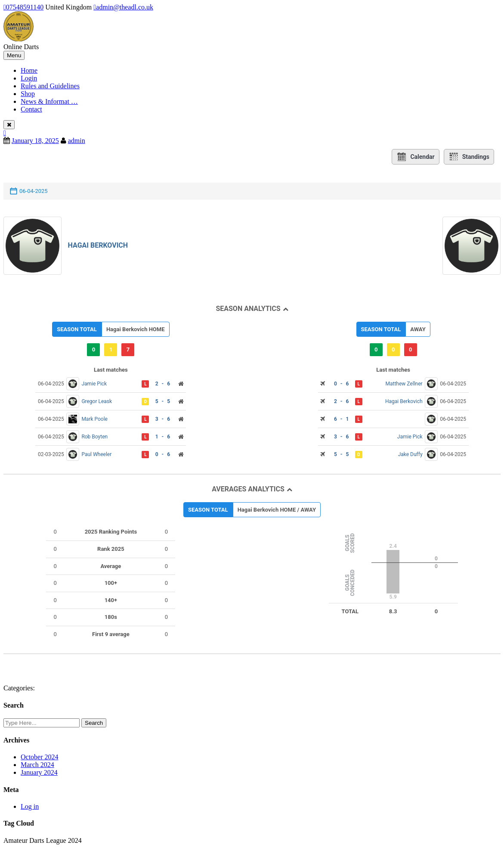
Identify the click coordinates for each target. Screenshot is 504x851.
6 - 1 (341, 419)
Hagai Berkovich (98, 245)
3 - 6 (163, 419)
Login (29, 78)
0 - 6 (163, 454)
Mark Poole (94, 419)
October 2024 (40, 757)
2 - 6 (163, 384)
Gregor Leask (97, 401)
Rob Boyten (94, 437)
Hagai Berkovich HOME (136, 329)
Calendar (415, 157)
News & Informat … (49, 101)
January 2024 (39, 772)
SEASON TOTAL (77, 329)
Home (29, 70)
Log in (30, 806)
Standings (469, 157)
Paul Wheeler (96, 454)
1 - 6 (163, 437)
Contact (31, 109)
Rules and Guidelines (50, 86)
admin (77, 141)
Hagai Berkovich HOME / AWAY (277, 510)
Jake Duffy (410, 454)
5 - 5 (163, 401)
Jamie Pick (94, 384)
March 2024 (37, 765)
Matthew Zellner (404, 384)
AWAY (418, 329)
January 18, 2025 (35, 141)
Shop (28, 94)
